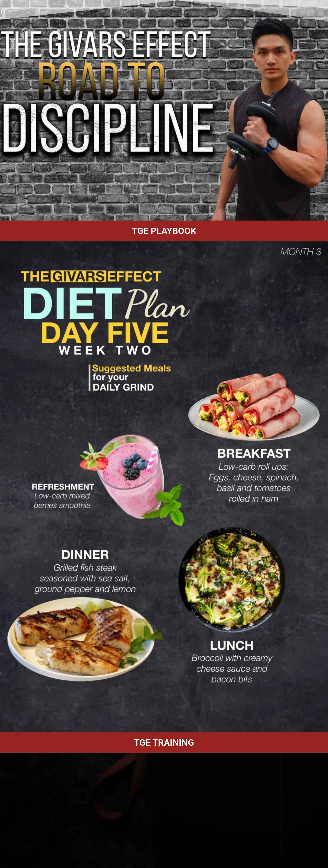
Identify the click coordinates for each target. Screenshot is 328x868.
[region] (164, 110)
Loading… (73, 807)
